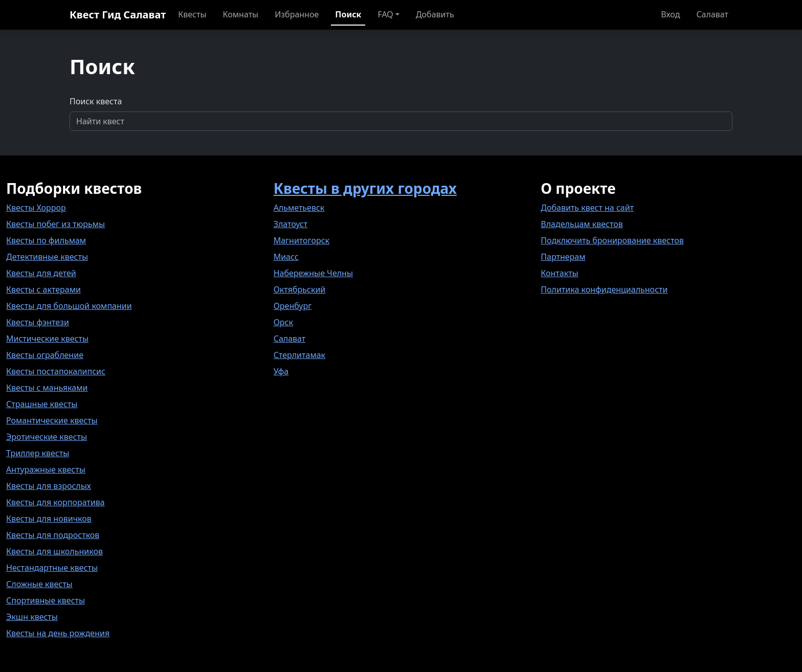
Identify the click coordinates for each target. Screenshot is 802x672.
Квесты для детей (41, 273)
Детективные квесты (47, 257)
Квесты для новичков (49, 519)
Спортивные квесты (46, 600)
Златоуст (291, 224)
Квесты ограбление (45, 355)
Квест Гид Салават (118, 15)
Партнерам (563, 257)
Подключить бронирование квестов (612, 240)
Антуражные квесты (46, 469)
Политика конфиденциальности (604, 289)
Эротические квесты (47, 437)
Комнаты (241, 14)
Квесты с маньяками (47, 388)
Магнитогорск (302, 240)
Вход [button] (670, 14)
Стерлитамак (299, 355)
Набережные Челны (313, 273)
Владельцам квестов (582, 224)
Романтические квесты (52, 420)
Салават (712, 14)
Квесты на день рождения (58, 633)
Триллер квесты (38, 453)
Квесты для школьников (54, 551)
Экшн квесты (32, 617)
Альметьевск (299, 208)
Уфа (281, 371)
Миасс (286, 257)
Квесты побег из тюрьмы (55, 224)
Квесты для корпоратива (55, 502)
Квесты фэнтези (38, 322)
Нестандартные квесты (52, 568)
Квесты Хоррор (36, 208)
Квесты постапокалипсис (56, 371)
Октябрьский (300, 289)
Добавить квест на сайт (587, 208)
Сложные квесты (39, 584)
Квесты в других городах (365, 188)
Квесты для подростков (53, 535)
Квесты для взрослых (49, 486)
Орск (283, 322)
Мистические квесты (47, 339)
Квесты (192, 14)
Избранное (297, 14)
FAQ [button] (385, 14)
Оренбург (293, 306)
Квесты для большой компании (69, 306)
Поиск (348, 14)
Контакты (559, 273)
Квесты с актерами (43, 289)
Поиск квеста (96, 101)
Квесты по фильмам (46, 240)
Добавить (435, 14)
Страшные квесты (42, 404)
